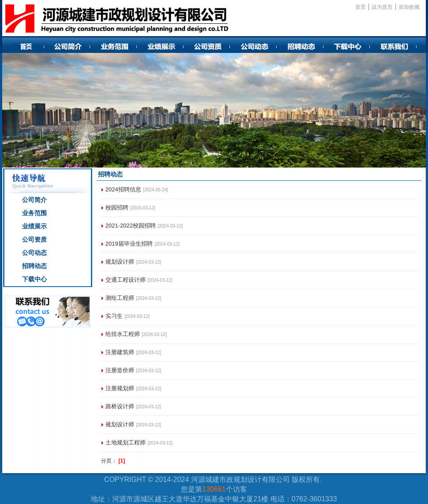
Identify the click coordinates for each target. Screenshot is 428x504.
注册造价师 (120, 370)
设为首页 (382, 7)
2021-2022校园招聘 (131, 226)
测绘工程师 (120, 298)
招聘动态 (34, 266)
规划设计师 (120, 262)
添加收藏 (409, 7)
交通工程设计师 (126, 280)
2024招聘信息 (123, 189)
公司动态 (34, 253)
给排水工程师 (123, 334)
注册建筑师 (120, 352)
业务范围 (34, 213)
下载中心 (34, 279)
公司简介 (34, 200)
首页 (360, 7)
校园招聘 (117, 207)
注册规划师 (120, 388)
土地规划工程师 (126, 442)
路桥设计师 (120, 406)
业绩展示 (34, 226)
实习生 (114, 316)
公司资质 (34, 239)
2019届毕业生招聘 (129, 244)
